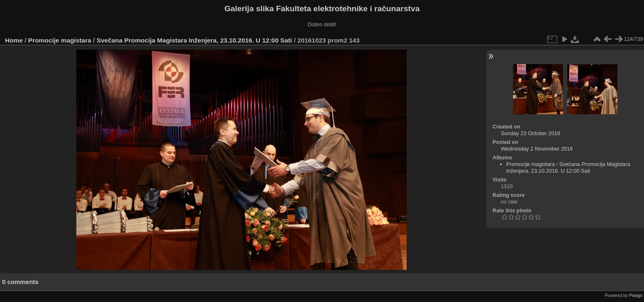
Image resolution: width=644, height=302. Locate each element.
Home (14, 40)
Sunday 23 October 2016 (531, 133)
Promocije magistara (60, 40)
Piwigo (636, 295)
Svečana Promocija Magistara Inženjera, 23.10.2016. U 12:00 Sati (195, 40)
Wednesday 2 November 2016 (537, 149)
